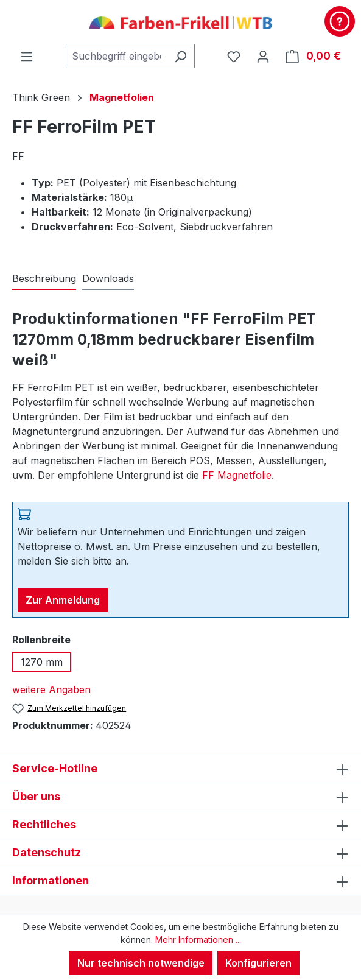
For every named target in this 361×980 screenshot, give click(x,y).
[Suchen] (180, 56)
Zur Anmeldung (63, 600)
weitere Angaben (51, 689)
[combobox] (116, 56)
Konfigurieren (258, 963)
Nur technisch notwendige (141, 963)
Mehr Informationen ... (198, 939)
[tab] (44, 279)
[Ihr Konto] (263, 56)
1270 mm (42, 662)
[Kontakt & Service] (340, 21)
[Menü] (27, 56)
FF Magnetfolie (237, 475)
